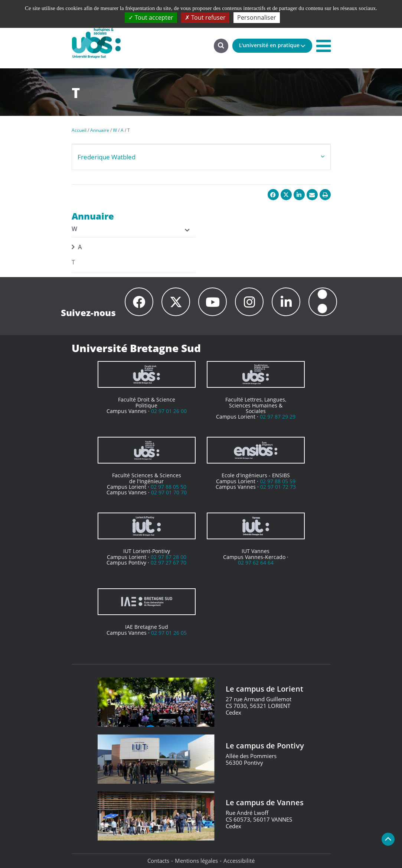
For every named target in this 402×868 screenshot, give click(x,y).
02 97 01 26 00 (169, 411)
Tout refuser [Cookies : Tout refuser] (205, 17)
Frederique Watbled (107, 157)
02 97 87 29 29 (278, 417)
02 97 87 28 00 (169, 557)
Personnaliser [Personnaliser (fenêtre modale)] (257, 17)
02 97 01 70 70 (169, 492)
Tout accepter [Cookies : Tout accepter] (151, 17)
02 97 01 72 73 (278, 487)
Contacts (158, 861)
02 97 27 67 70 (169, 563)
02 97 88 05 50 (169, 487)
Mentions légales (196, 861)
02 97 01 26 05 (169, 633)
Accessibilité (239, 861)
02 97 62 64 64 (256, 563)
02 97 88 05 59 (278, 481)
